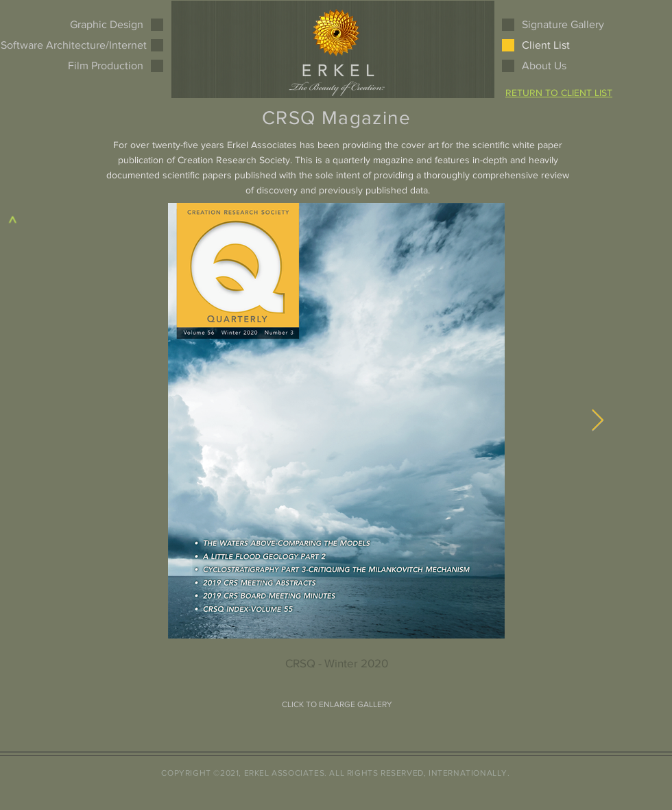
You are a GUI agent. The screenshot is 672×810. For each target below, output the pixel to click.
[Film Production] (95, 66)
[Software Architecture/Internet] (74, 45)
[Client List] (546, 45)
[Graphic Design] (95, 25)
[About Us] (570, 66)
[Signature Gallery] (570, 25)
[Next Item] (597, 421)
